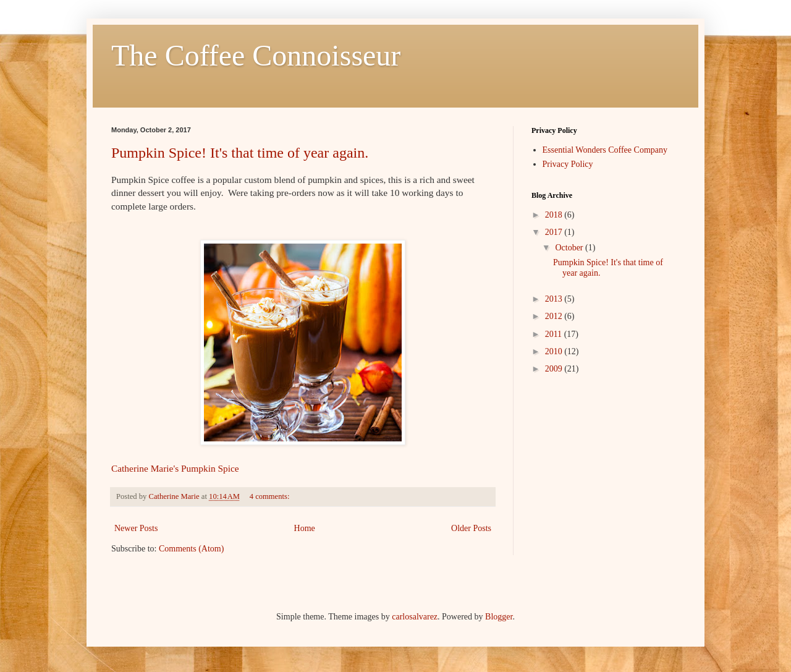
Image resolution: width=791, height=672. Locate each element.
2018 (555, 215)
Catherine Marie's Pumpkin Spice (175, 468)
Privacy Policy (568, 164)
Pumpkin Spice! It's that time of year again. (240, 153)
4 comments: (271, 496)
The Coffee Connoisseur (256, 55)
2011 (555, 334)
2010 (555, 351)
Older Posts (471, 528)
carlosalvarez (415, 617)
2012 (555, 316)
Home (305, 528)
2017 (555, 232)
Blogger (499, 617)
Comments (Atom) (191, 549)
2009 (555, 369)
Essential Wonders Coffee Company (605, 150)
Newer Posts (136, 528)
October (570, 248)
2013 (555, 299)
